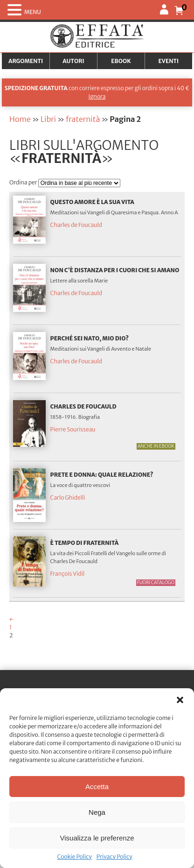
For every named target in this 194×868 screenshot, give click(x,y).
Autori (73, 61)
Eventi (169, 61)
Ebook (121, 61)
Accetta (97, 787)
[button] (180, 700)
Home (20, 119)
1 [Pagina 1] (10, 627)
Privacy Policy (114, 857)
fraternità (83, 119)
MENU (33, 12)
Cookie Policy (74, 857)
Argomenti (26, 61)
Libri (48, 119)
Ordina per (24, 182)
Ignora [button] (97, 96)
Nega (97, 812)
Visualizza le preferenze (97, 838)
